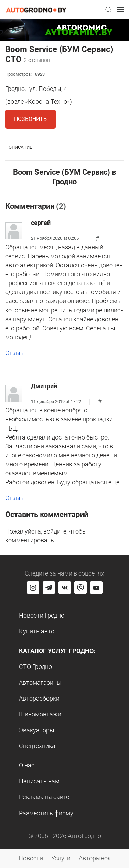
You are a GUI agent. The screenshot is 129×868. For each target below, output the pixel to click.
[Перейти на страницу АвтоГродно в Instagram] (33, 588)
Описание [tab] (20, 147)
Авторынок (95, 858)
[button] (108, 10)
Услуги (61, 858)
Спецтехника (37, 746)
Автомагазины (40, 683)
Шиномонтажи (40, 714)
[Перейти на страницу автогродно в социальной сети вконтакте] (65, 588)
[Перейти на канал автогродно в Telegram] (49, 588)
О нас (27, 765)
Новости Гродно (42, 615)
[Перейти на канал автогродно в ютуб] (96, 588)
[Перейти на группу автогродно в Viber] (80, 588)
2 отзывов (37, 60)
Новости (31, 858)
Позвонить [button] (30, 119)
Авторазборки (39, 698)
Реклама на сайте (44, 797)
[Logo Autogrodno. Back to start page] (36, 9)
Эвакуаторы (37, 730)
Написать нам (39, 781)
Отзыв (14, 353)
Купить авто (37, 631)
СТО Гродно (35, 667)
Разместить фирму (46, 813)
